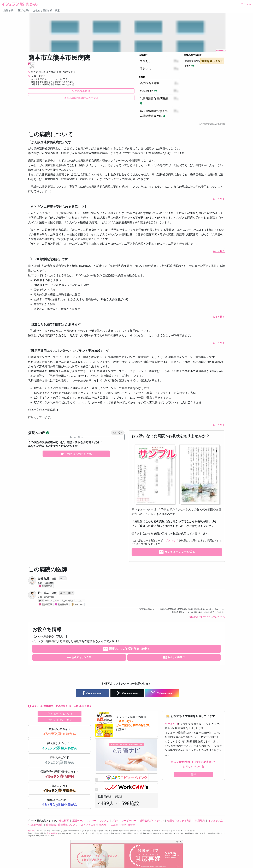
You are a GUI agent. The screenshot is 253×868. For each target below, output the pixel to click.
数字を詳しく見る (212, 61)
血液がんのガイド (60, 732)
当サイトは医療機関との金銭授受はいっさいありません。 (61, 706)
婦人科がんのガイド (60, 746)
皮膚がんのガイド (60, 789)
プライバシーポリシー (124, 820)
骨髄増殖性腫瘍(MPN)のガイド (60, 774)
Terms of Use (52, 833)
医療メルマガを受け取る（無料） (126, 649)
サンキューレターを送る (177, 552)
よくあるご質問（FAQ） (94, 825)
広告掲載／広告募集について (62, 825)
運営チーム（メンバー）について (90, 820)
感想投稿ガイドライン (152, 820)
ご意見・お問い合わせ (60, 720)
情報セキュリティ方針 (179, 820)
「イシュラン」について (60, 714)
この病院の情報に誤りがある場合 (212, 124)
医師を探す (24, 10)
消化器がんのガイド (60, 803)
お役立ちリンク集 (79, 657)
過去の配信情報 (181, 762)
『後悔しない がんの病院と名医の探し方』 (134, 723)
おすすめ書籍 (173, 657)
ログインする (245, 4)
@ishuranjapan (127, 693)
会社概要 (64, 820)
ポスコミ (170, 540)
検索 (57, 10)
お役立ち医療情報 (43, 10)
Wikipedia (220, 51)
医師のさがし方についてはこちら (207, 617)
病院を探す (9, 10)
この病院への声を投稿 (76, 454)
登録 (193, 774)
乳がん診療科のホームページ (80, 98)
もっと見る (219, 199)
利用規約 (170, 724)
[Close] (181, 842)
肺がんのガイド (60, 760)
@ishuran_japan (162, 693)
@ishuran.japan (92, 693)
